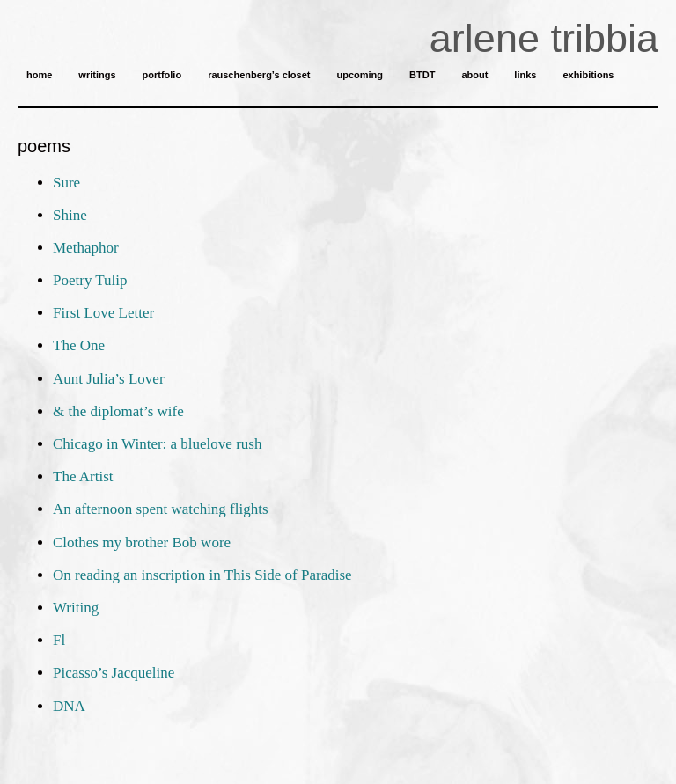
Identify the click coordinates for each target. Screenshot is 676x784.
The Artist (83, 476)
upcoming (360, 75)
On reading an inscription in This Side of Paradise (202, 575)
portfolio (162, 75)
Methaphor (86, 248)
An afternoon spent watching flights (161, 509)
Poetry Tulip (90, 280)
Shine (70, 215)
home (39, 75)
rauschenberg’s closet (259, 75)
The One (79, 345)
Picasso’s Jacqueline (114, 673)
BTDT (422, 75)
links (525, 75)
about (474, 75)
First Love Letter (103, 313)
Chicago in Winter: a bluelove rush (157, 444)
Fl (59, 640)
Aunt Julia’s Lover (109, 379)
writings (97, 75)
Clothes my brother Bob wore (142, 542)
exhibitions (588, 75)
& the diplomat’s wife (118, 411)
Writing (76, 608)
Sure (66, 183)
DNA (69, 706)
